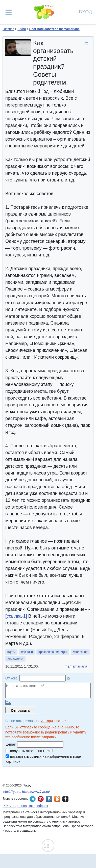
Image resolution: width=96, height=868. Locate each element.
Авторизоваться (54, 721)
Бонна (22, 806)
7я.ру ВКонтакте (49, 799)
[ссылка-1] (16, 616)
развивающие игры (54, 652)
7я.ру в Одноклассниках (57, 799)
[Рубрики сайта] (9, 12)
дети (12, 652)
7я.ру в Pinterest (41, 799)
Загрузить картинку (8, 702)
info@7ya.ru (11, 792)
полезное (81, 652)
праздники (16, 659)
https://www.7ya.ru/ (36, 792)
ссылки (28, 652)
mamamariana (76, 666)
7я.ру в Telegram (33, 799)
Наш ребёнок (38, 806)
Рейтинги (9, 806)
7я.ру (65, 799)
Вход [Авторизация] (86, 11)
